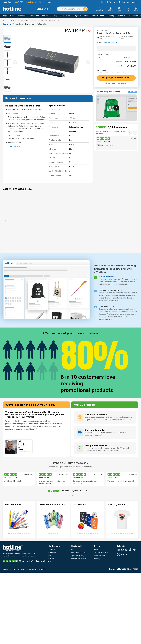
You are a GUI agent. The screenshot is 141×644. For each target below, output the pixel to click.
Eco (115, 2)
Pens (12, 16)
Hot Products (106, 2)
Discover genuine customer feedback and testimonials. (110, 133)
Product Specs (18, 24)
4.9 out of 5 (65, 491)
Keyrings (55, 16)
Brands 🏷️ (122, 16)
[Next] (90, 221)
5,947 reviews (117, 127)
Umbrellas (66, 16)
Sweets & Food (98, 16)
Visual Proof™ (123, 83)
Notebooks (22, 16)
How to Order (30, 24)
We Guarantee (42, 24)
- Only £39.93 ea (126, 61)
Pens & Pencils (14, 20)
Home (5, 20)
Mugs (86, 16)
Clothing (111, 16)
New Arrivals (124, 2)
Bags (5, 16)
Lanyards (77, 16)
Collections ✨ (135, 16)
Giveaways (34, 16)
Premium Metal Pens (29, 20)
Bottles (45, 16)
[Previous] (5, 221)
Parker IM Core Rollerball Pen (48, 20)
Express (135, 2)
